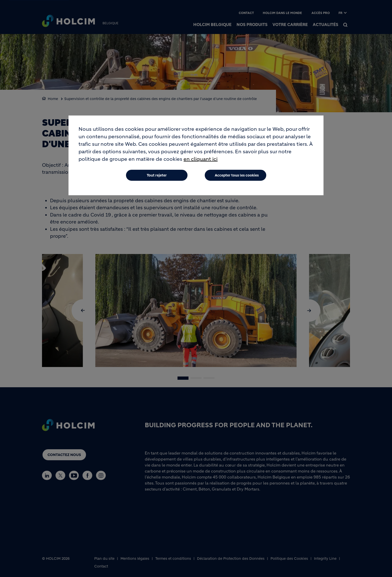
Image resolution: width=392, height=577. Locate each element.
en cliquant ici (200, 159)
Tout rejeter (157, 175)
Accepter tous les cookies (237, 175)
